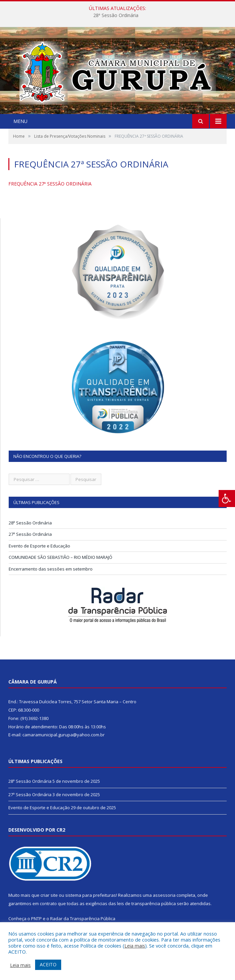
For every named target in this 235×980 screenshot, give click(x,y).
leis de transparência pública (146, 903)
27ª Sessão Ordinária (30, 534)
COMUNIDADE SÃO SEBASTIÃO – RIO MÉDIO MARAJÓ (61, 557)
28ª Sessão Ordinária (116, 15)
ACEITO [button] (48, 964)
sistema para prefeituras (91, 895)
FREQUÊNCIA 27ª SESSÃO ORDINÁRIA (50, 184)
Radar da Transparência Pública (83, 918)
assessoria (164, 895)
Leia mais (135, 946)
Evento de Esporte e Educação (39, 546)
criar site (49, 895)
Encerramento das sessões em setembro (51, 569)
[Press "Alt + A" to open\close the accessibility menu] (227, 499)
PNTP (36, 918)
